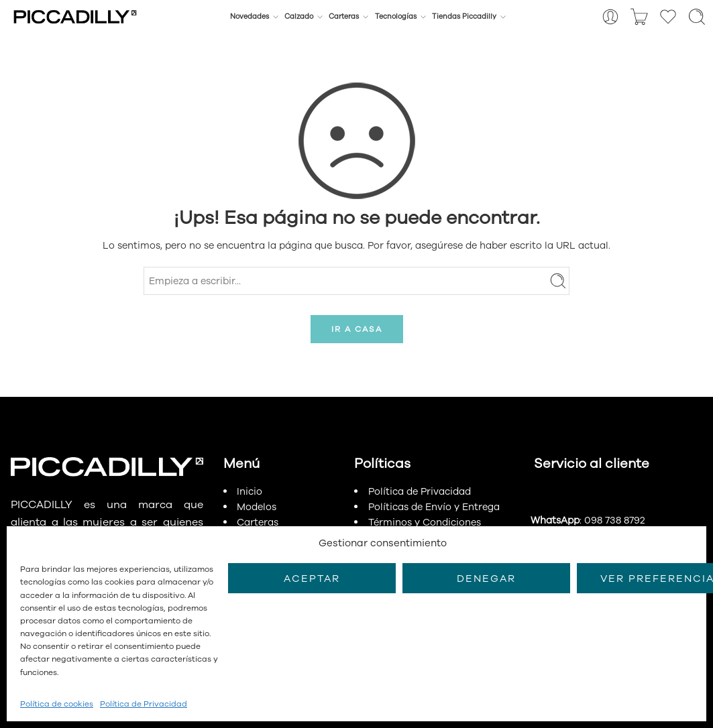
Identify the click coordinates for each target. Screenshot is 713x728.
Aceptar (312, 579)
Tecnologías (396, 17)
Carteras (344, 17)
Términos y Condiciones (425, 522)
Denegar (486, 579)
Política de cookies (57, 704)
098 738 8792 (614, 520)
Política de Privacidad (144, 704)
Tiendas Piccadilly (464, 17)
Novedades (250, 17)
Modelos (257, 507)
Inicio (250, 491)
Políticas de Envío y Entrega (434, 507)
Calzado (299, 17)
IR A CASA (357, 329)
